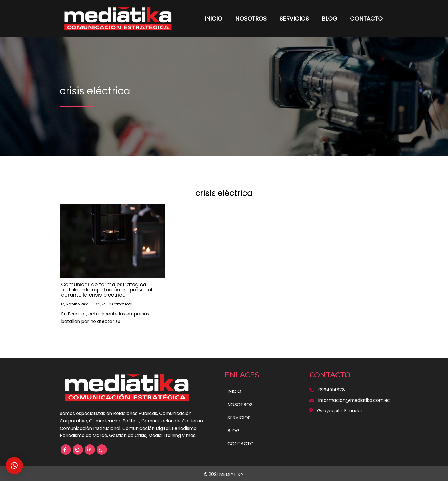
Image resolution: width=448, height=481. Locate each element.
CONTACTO (366, 19)
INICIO (213, 19)
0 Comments (120, 304)
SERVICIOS (294, 19)
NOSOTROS (251, 19)
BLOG (329, 19)
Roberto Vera (77, 304)
